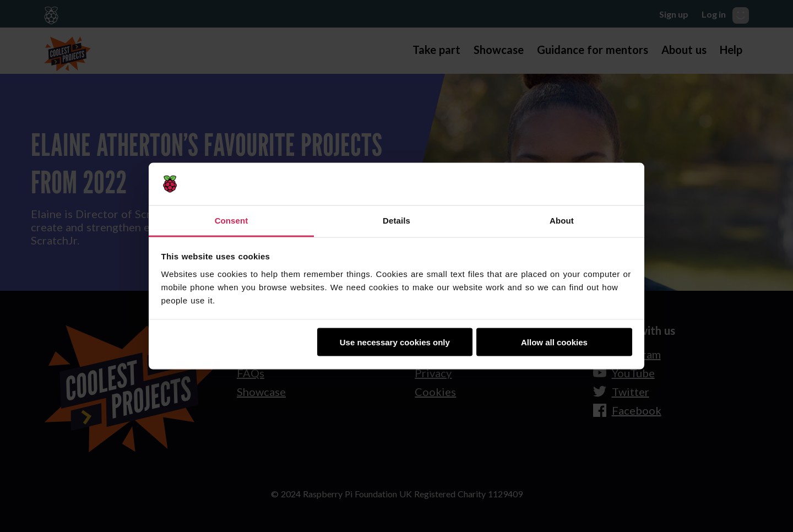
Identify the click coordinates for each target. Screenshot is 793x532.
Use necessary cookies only (395, 342)
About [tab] (562, 220)
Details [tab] (397, 220)
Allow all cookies (554, 342)
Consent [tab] (232, 220)
